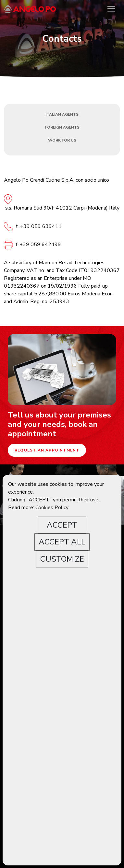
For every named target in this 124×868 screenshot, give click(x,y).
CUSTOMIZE (62, 559)
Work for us (62, 140)
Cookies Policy (52, 508)
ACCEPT (62, 525)
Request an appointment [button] (47, 450)
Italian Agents (62, 114)
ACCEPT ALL (62, 542)
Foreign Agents (62, 127)
